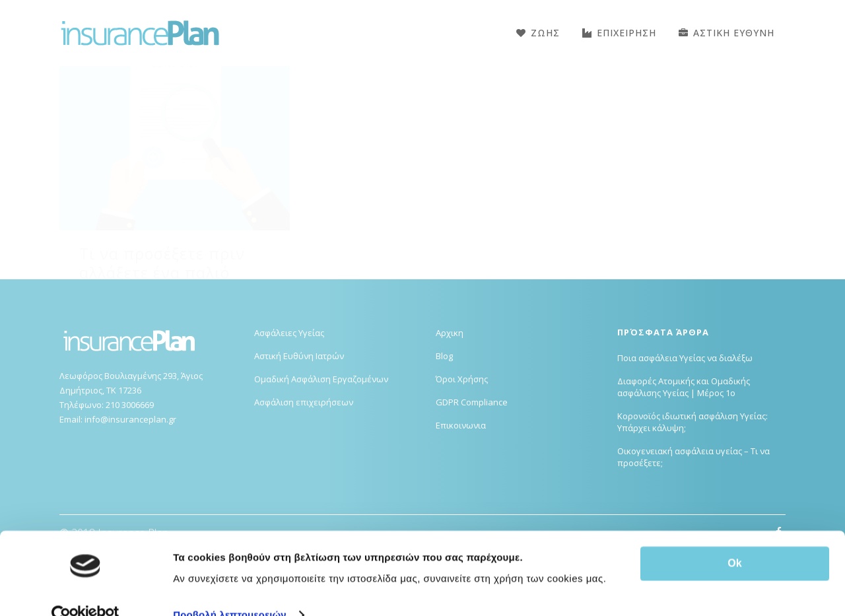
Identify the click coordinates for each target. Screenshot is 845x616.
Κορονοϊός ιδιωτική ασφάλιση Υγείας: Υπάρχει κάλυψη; (693, 488)
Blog (444, 422)
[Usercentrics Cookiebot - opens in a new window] (85, 590)
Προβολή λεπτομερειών (230, 590)
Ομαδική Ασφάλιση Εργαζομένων (321, 445)
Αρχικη (450, 399)
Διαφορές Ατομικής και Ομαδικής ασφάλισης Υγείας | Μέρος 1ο (684, 453)
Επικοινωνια (461, 491)
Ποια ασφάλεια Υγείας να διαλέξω (685, 424)
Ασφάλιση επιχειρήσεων (304, 468)
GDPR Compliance (472, 468)
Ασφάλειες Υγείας (289, 399)
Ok (734, 538)
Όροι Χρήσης (462, 445)
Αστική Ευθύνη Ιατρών (299, 422)
